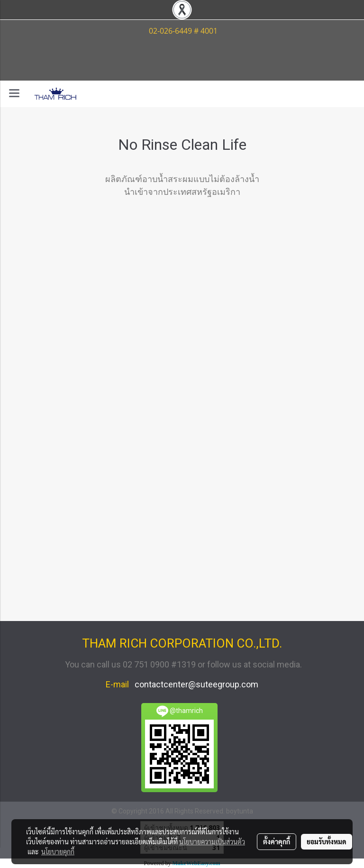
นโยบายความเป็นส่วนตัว (212, 841)
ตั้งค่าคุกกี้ (277, 841)
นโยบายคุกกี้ (58, 851)
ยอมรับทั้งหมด (327, 841)
